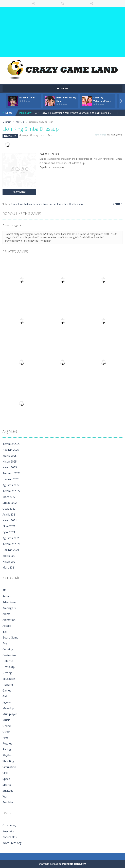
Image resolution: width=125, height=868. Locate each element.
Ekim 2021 (9, 526)
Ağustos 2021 (11, 538)
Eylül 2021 (9, 532)
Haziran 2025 (11, 450)
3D (4, 590)
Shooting (8, 761)
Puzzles (7, 743)
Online (7, 726)
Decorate (37, 204)
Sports (7, 785)
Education (9, 679)
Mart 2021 (9, 568)
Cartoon (28, 204)
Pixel (5, 738)
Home (8, 122)
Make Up (8, 708)
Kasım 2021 (10, 520)
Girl (5, 696)
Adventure (9, 602)
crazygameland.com (74, 864)
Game (60, 204)
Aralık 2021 (10, 515)
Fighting (8, 685)
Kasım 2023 (10, 467)
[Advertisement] (62, 32)
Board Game (10, 637)
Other (6, 732)
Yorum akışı (10, 837)
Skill (5, 773)
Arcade (7, 626)
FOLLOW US (92, 3)
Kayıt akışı (9, 831)
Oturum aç (9, 825)
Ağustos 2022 (11, 485)
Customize (9, 655)
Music (6, 720)
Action (6, 596)
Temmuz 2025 (11, 444)
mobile (80, 204)
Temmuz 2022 (11, 491)
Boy (5, 643)
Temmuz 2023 (11, 473)
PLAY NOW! (19, 192)
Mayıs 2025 (10, 456)
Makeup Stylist (27, 98)
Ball (5, 632)
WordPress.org (12, 843)
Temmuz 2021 (11, 544)
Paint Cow (25, 113)
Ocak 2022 (9, 509)
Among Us (9, 608)
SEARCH (62, 3)
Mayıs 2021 (10, 556)
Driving (7, 673)
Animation (9, 620)
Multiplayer (10, 714)
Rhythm (7, 755)
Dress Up (47, 204)
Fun (54, 204)
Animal (14, 204)
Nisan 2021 (10, 562)
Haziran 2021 (11, 550)
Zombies (8, 802)
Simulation (9, 767)
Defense (8, 661)
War (5, 796)
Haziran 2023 (11, 479)
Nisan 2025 (10, 462)
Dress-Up (20, 122)
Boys (21, 204)
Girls (66, 204)
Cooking (8, 649)
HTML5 (72, 204)
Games (7, 690)
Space (6, 779)
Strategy (8, 791)
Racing (7, 749)
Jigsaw (7, 702)
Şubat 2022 (10, 503)
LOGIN (33, 3)
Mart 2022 (9, 497)
